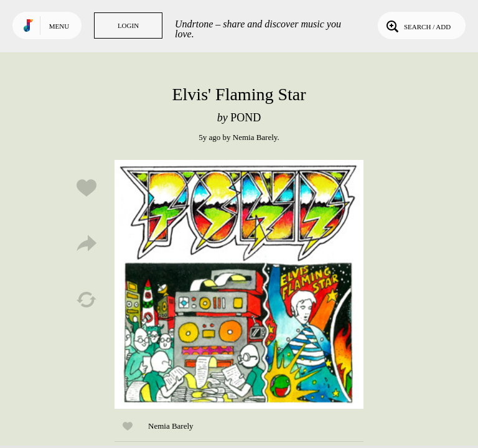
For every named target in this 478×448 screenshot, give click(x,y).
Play (239, 284)
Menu (59, 26)
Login (128, 26)
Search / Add (417, 26)
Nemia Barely (255, 137)
